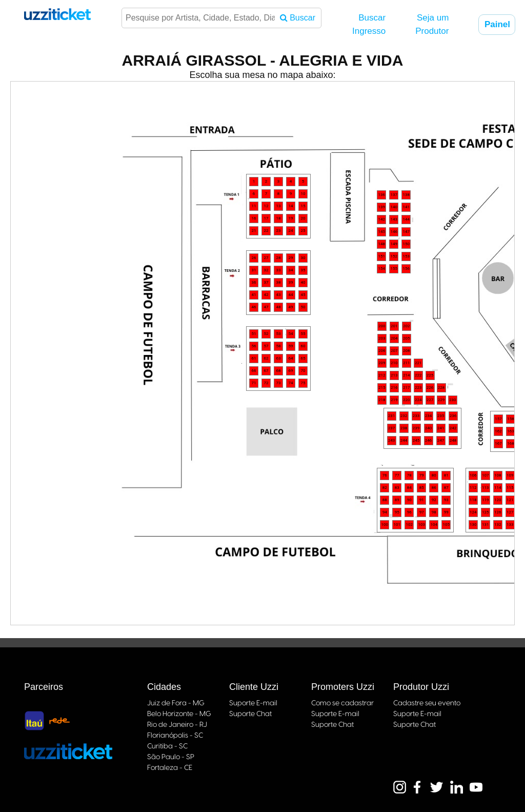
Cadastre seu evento (427, 703)
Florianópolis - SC (175, 736)
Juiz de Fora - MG (176, 703)
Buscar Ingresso (369, 24)
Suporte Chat (250, 714)
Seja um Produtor (432, 24)
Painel (500, 24)
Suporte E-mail (253, 703)
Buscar (298, 18)
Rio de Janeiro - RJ (177, 725)
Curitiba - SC (167, 746)
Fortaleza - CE (170, 768)
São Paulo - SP (171, 757)
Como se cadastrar (342, 703)
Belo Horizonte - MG (179, 714)
